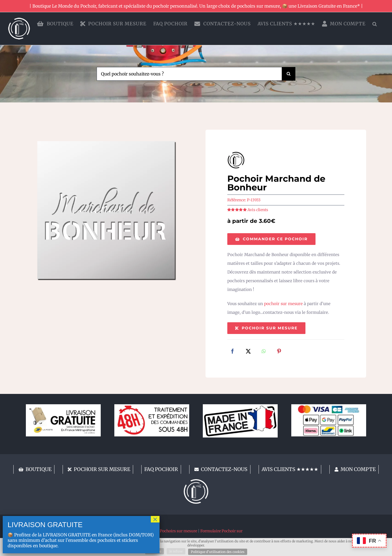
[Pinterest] (279, 352)
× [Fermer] (155, 519)
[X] (248, 352)
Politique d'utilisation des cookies (218, 552)
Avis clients (258, 210)
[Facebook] (232, 352)
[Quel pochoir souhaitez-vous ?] (189, 74)
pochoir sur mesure (283, 304)
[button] (375, 24)
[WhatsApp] (264, 352)
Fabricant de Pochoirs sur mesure (167, 531)
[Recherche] (289, 74)
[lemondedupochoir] (196, 481)
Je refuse (176, 551)
